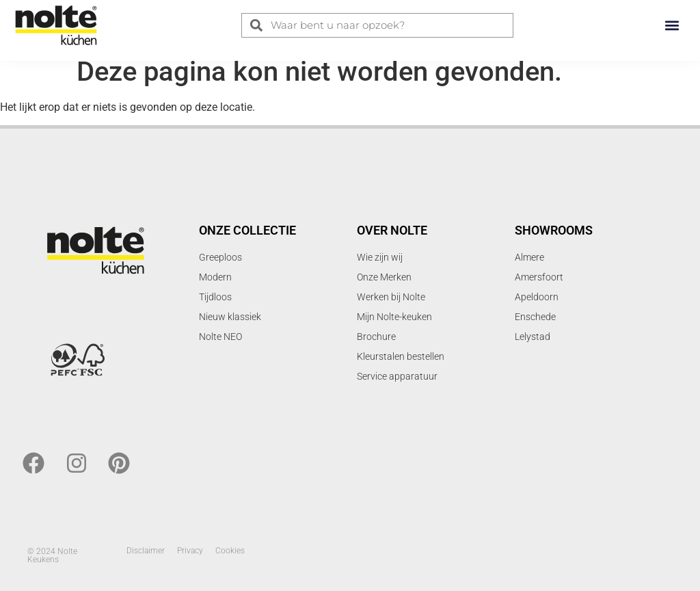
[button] (672, 25)
